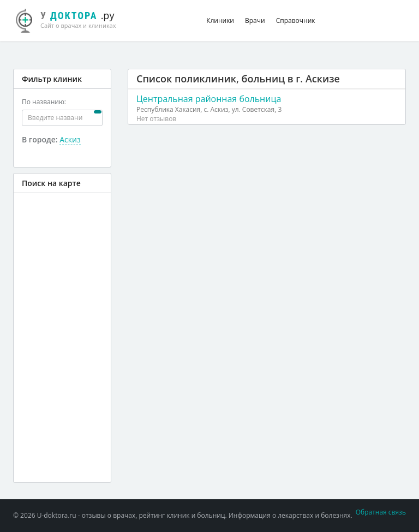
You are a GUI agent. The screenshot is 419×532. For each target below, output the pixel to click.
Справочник (296, 20)
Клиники (220, 20)
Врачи (255, 20)
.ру (72, 19)
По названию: (44, 102)
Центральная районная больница (209, 99)
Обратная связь (381, 512)
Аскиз (70, 139)
